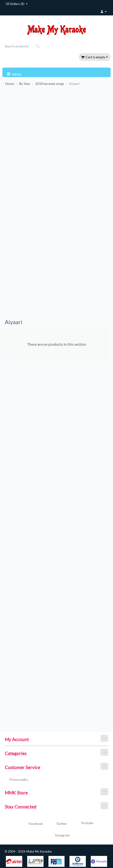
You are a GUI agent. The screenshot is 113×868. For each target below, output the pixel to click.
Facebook (30, 824)
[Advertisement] (37, 133)
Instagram (57, 836)
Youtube (81, 823)
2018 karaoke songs (50, 84)
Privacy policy (19, 780)
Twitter (56, 824)
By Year (25, 84)
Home (10, 84)
